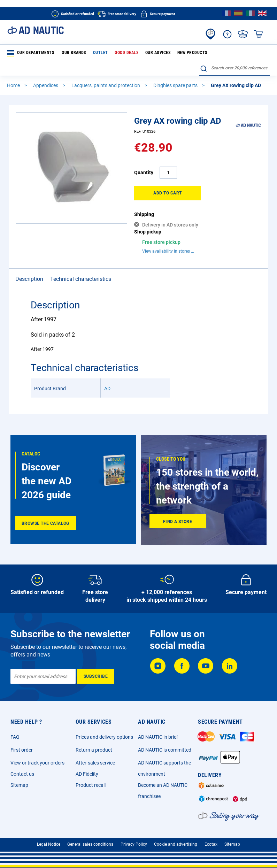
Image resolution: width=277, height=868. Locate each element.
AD (107, 377)
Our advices (152, 53)
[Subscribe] (96, 671)
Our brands (73, 53)
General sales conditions (90, 839)
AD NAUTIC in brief (158, 732)
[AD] (248, 137)
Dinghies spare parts (176, 86)
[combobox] (234, 69)
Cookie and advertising (176, 839)
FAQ (15, 732)
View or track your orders (37, 758)
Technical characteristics (81, 267)
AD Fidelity (87, 769)
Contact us (22, 769)
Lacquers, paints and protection (106, 86)
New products (185, 53)
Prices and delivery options (104, 732)
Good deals (122, 53)
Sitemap (19, 780)
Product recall (91, 780)
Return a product (94, 745)
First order (22, 745)
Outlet (98, 53)
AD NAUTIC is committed (165, 745)
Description (29, 267)
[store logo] (36, 30)
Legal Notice (49, 839)
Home (14, 86)
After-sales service (95, 758)
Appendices (46, 86)
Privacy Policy (134, 839)
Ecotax (211, 839)
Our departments (31, 53)
